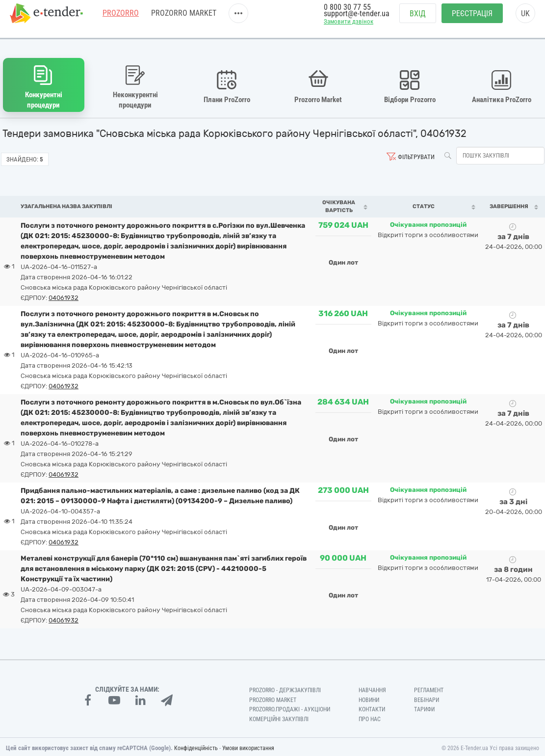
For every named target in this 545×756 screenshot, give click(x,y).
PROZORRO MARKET (184, 19)
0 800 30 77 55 (347, 13)
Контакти (372, 707)
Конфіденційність (196, 746)
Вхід (418, 20)
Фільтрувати (416, 154)
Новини (369, 697)
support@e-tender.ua (357, 20)
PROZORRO (121, 19)
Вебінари (427, 697)
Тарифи (424, 707)
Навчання (372, 687)
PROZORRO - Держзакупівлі (285, 687)
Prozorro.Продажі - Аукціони (290, 707)
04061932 (64, 295)
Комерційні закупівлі (279, 717)
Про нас (370, 717)
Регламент (429, 687)
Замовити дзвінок (349, 28)
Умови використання (248, 746)
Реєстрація (472, 20)
